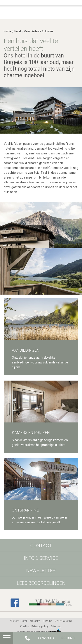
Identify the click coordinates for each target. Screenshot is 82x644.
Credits (24, 626)
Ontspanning (25, 510)
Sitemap (56, 626)
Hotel (18, 31)
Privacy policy (40, 626)
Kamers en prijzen (31, 432)
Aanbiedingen (26, 350)
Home (7, 31)
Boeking (68, 638)
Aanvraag (46, 638)
